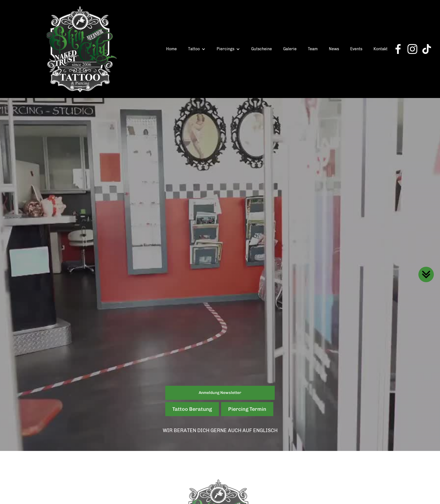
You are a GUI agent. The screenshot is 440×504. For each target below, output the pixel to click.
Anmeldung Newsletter (220, 393)
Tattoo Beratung (192, 409)
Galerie (290, 49)
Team (313, 49)
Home (171, 49)
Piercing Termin (247, 409)
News (334, 49)
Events (356, 49)
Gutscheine (262, 49)
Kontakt (381, 49)
